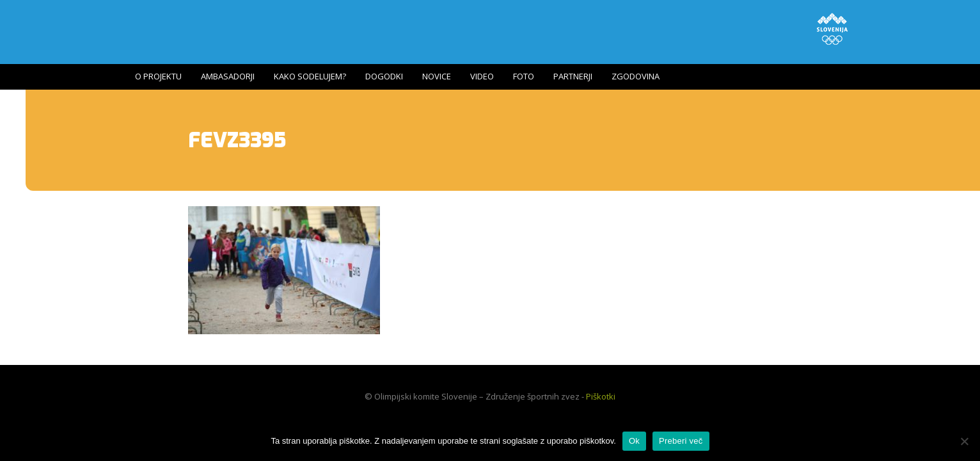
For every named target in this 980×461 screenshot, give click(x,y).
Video (482, 76)
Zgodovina (636, 76)
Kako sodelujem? (310, 76)
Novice (437, 76)
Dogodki (384, 76)
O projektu (158, 76)
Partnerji (573, 76)
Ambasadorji (228, 76)
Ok (634, 441)
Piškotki (601, 396)
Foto (524, 76)
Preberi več (681, 441)
